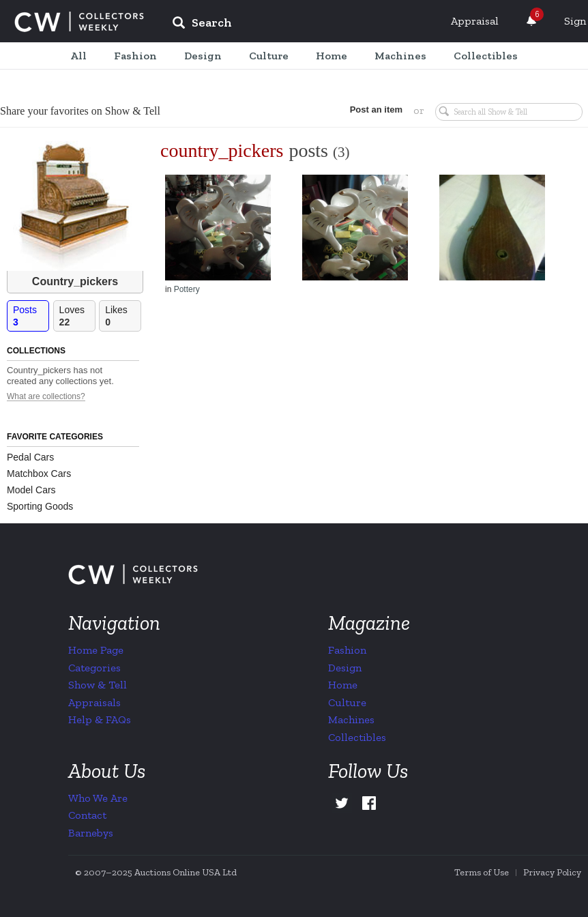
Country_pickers (75, 281)
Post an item (376, 110)
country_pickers (222, 150)
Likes (123, 316)
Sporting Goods (40, 506)
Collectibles (357, 737)
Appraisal (475, 21)
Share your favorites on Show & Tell (80, 111)
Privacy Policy (552, 872)
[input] (301, 25)
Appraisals (94, 702)
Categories (94, 668)
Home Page (96, 650)
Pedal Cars (30, 457)
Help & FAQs (100, 719)
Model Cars (31, 490)
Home (343, 685)
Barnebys (91, 833)
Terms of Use (482, 872)
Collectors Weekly (79, 22)
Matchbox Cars (39, 474)
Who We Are (98, 798)
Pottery (187, 289)
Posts (31, 316)
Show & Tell (98, 685)
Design (345, 668)
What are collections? (46, 397)
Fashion (347, 650)
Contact (87, 815)
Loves (77, 316)
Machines (351, 719)
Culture (347, 702)
